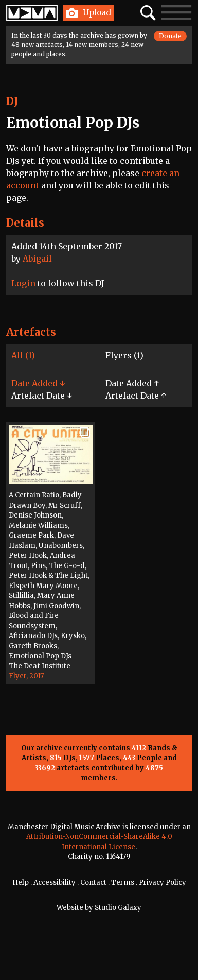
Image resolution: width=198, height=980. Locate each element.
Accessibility (55, 882)
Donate (170, 36)
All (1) (23, 355)
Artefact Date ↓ (42, 396)
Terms (123, 882)
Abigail (37, 259)
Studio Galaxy (118, 908)
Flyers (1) (124, 355)
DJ (12, 101)
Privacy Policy (163, 882)
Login (23, 283)
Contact (93, 882)
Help (21, 882)
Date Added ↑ (132, 383)
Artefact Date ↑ (136, 396)
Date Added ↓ (38, 383)
